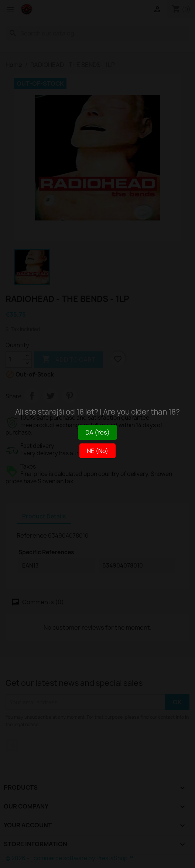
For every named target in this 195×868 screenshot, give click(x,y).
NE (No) (97, 451)
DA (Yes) (97, 432)
